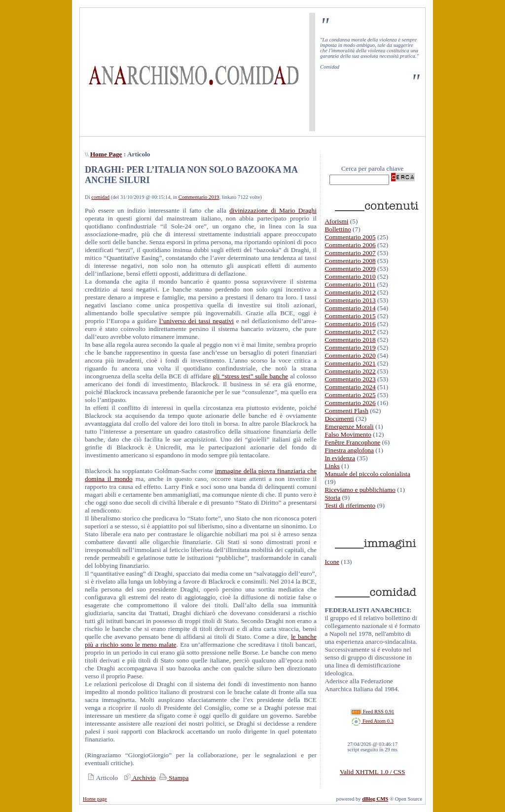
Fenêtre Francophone (352, 442)
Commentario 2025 (350, 395)
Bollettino (338, 229)
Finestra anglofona (349, 450)
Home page (95, 799)
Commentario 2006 (350, 245)
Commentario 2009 (350, 269)
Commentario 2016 (350, 324)
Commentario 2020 (350, 355)
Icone (332, 562)
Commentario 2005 (350, 237)
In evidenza (340, 458)
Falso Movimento (348, 434)
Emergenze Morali (349, 426)
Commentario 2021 (350, 363)
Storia (332, 498)
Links (332, 466)
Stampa (173, 778)
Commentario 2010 (350, 277)
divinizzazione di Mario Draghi (273, 210)
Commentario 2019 (199, 197)
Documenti (339, 419)
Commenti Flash (346, 411)
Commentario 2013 (350, 300)
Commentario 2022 (350, 371)
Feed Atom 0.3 (372, 721)
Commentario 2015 (350, 316)
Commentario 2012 (350, 292)
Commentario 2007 (350, 253)
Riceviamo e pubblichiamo (360, 490)
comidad (100, 197)
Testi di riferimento (350, 505)
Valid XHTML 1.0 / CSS (372, 772)
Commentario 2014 (350, 308)
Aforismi (336, 221)
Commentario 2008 (350, 261)
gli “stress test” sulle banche (250, 376)
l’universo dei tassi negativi (197, 321)
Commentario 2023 (350, 379)
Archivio (139, 778)
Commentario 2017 (350, 332)
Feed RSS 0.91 (372, 712)
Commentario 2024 (350, 387)
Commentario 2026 (350, 403)
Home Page (106, 154)
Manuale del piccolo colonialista (367, 474)
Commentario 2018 (350, 340)
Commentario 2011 (350, 284)
